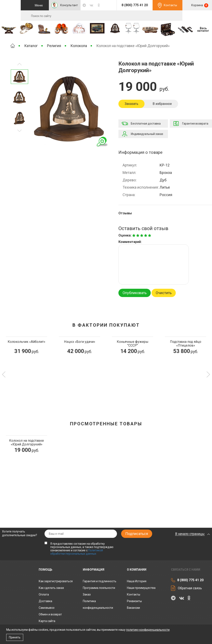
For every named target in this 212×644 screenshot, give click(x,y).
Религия (54, 46)
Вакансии (133, 608)
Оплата (44, 594)
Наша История (137, 581)
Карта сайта (47, 621)
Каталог (31, 46)
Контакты (170, 5)
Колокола (79, 46)
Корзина (199, 5)
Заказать (131, 104)
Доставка (45, 601)
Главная (13, 46)
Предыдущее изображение (19, 131)
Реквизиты (134, 601)
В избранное (162, 104)
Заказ (87, 594)
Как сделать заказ (51, 588)
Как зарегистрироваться (56, 581)
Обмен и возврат (50, 614)
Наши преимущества (141, 588)
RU (197, 16)
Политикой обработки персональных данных (77, 552)
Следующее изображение (19, 64)
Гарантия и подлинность (100, 581)
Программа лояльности (99, 588)
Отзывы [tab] (125, 213)
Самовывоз (47, 608)
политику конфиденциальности (148, 630)
